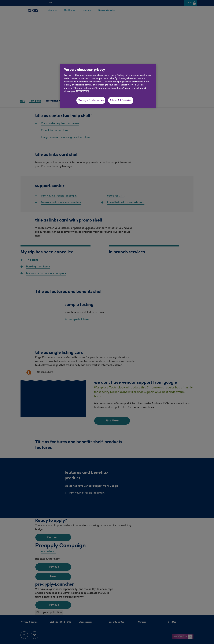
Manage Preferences (91, 100)
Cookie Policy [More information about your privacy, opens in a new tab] (83, 91)
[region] (108, 86)
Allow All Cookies (121, 100)
